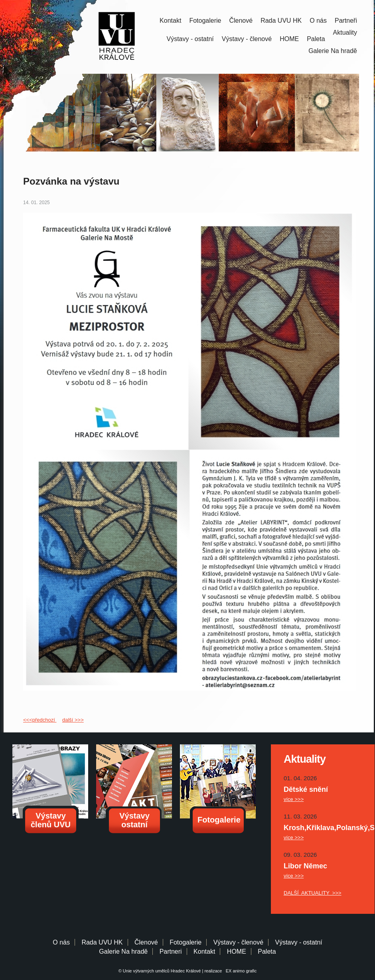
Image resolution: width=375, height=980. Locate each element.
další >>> (73, 720)
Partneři (346, 21)
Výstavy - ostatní (190, 39)
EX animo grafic (240, 971)
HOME (289, 39)
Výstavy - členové (247, 39)
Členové (241, 21)
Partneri (171, 951)
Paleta (316, 39)
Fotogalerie (205, 21)
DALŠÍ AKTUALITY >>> (313, 893)
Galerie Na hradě (123, 951)
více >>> (294, 799)
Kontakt (170, 21)
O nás (318, 21)
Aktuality (345, 32)
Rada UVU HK (281, 21)
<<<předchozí (40, 720)
